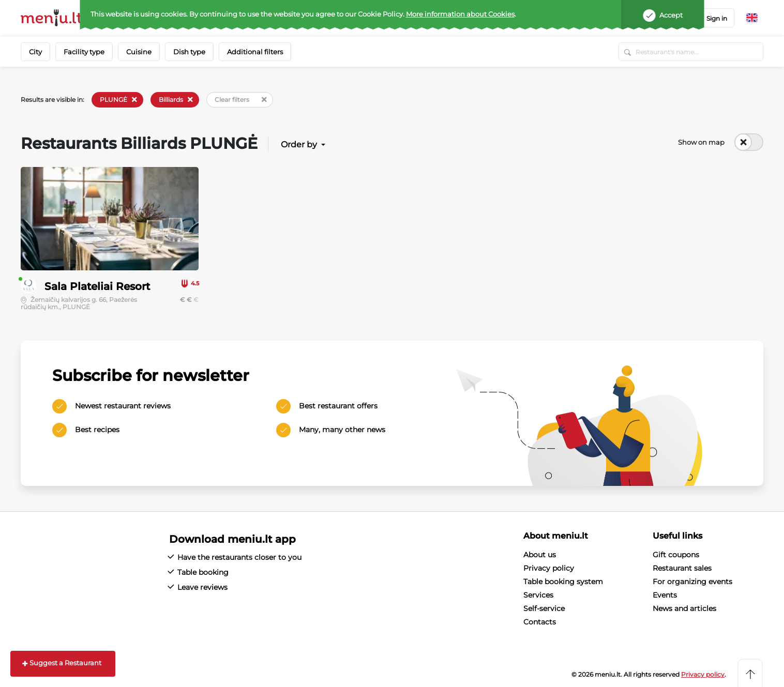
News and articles (684, 608)
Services (538, 595)
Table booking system (563, 582)
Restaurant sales (682, 568)
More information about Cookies (460, 14)
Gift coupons (676, 555)
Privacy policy (549, 568)
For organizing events (692, 582)
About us (540, 555)
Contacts (540, 622)
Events (665, 595)
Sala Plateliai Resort (97, 286)
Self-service (544, 608)
